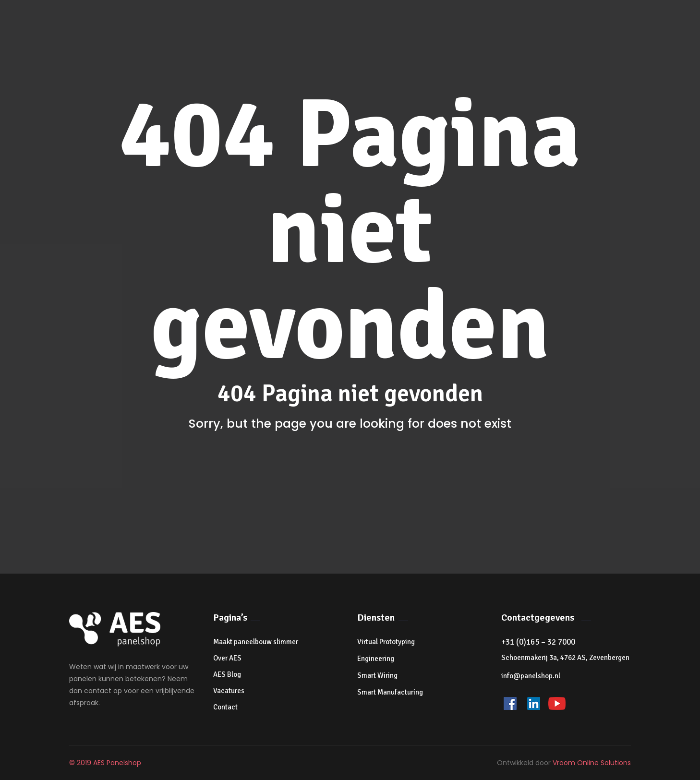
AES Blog (227, 674)
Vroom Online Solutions (592, 763)
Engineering (376, 659)
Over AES (227, 658)
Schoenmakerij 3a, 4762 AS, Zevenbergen (565, 658)
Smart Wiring (377, 675)
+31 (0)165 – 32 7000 (538, 642)
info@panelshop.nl (531, 676)
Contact (225, 707)
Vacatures (229, 691)
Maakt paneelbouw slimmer (256, 642)
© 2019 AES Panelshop (105, 763)
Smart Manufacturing (390, 692)
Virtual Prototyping (386, 642)
